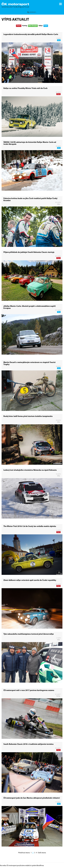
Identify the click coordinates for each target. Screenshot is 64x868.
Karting (25, 26)
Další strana (42, 853)
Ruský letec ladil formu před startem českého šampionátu (28, 416)
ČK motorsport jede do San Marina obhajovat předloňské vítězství (32, 798)
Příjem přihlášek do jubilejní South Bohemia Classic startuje (29, 252)
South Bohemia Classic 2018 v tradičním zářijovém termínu (28, 744)
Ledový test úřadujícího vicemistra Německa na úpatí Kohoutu (30, 470)
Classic (19, 26)
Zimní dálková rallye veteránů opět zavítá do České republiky (30, 580)
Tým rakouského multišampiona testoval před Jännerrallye (29, 634)
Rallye (41, 26)
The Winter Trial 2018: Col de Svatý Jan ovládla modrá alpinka (30, 526)
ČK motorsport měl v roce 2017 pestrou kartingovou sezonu (29, 690)
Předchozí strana (24, 853)
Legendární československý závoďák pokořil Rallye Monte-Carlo (31, 34)
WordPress (40, 866)
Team (46, 26)
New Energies (33, 26)
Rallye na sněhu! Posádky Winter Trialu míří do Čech (25, 88)
